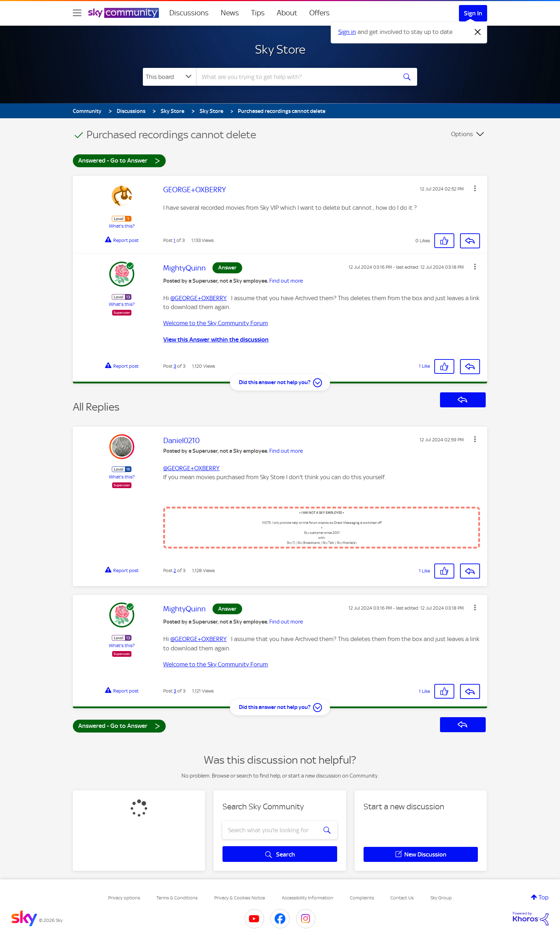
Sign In (473, 13)
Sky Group (441, 898)
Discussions (189, 13)
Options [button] (462, 134)
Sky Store (280, 49)
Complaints (362, 898)
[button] (475, 188)
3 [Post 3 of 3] (175, 366)
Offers (319, 13)
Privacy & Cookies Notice (240, 898)
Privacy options (124, 898)
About (287, 13)
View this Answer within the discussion (216, 339)
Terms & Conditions (177, 898)
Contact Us (402, 898)
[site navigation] (77, 13)
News (230, 13)
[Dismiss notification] (478, 32)
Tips (258, 13)
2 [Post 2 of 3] (175, 570)
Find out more (286, 281)
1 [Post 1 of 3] (174, 240)
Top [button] (544, 897)
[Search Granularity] (169, 77)
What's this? (122, 226)
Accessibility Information (307, 898)
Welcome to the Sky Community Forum (216, 323)
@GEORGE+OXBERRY (199, 298)
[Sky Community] (124, 13)
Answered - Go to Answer (119, 160)
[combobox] (296, 77)
